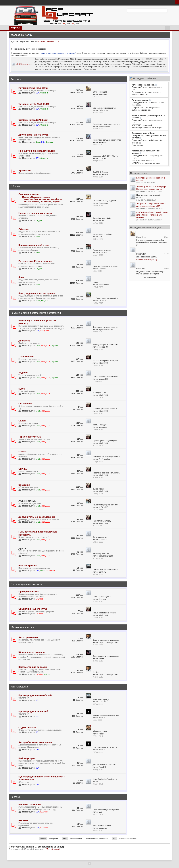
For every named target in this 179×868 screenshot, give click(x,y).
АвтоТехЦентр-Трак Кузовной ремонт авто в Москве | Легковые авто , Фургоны (152, 215)
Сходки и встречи (28, 194)
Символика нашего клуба (33, 609)
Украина (57, 202)
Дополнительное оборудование (37, 517)
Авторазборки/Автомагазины (35, 742)
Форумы (15, 28)
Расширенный (169, 10)
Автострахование (28, 637)
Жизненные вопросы (22, 627)
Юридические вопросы (32, 652)
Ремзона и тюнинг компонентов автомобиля (36, 313)
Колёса (22, 452)
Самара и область (31, 202)
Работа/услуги (27, 758)
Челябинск (46, 202)
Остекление (25, 403)
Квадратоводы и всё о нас (34, 245)
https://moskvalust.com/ (49, 41)
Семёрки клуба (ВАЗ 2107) (33, 120)
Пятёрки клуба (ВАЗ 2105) (33, 88)
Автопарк (16, 79)
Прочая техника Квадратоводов (37, 151)
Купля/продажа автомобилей (35, 695)
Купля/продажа (19, 687)
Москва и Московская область (36, 197)
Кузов (22, 389)
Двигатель (24, 341)
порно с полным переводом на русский (58, 53)
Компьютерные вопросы (33, 667)
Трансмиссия (26, 357)
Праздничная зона (29, 591)
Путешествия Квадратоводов (35, 261)
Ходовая (23, 373)
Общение (16, 187)
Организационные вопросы (26, 584)
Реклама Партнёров (30, 804)
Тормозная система (30, 437)
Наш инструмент (28, 565)
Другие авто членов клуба (33, 135)
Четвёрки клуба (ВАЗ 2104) (34, 104)
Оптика (22, 469)
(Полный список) (53, 849)
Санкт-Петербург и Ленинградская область (42, 199)
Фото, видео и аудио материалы (37, 293)
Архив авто (25, 170)
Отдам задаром (27, 727)
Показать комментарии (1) (147, 260)
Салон (22, 421)
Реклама (15, 797)
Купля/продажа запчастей (33, 711)
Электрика (24, 485)
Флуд (21, 277)
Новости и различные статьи (35, 213)
